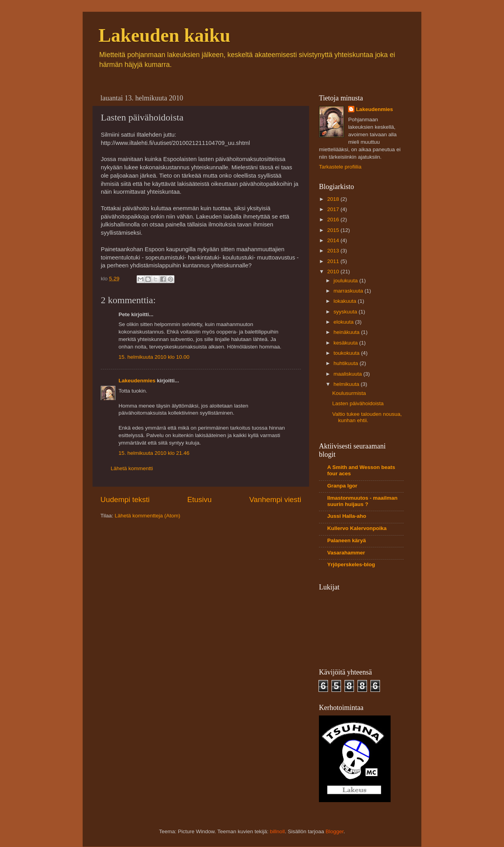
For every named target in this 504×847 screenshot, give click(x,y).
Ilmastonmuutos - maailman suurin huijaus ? (362, 501)
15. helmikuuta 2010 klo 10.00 (154, 357)
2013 (334, 251)
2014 (334, 240)
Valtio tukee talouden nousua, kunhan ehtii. (367, 417)
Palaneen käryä (346, 540)
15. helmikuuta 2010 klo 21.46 (154, 453)
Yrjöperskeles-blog (351, 564)
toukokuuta (347, 353)
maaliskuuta (348, 374)
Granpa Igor (342, 486)
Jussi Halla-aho (347, 516)
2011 (334, 261)
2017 (334, 209)
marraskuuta (349, 291)
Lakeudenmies (137, 381)
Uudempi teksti (125, 499)
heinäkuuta (347, 332)
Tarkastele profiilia (340, 167)
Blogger (335, 831)
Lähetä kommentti (132, 468)
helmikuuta (347, 384)
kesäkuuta (346, 343)
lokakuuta (346, 301)
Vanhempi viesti (275, 499)
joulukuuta (346, 281)
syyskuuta (346, 312)
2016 (334, 220)
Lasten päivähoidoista (358, 403)
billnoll (278, 831)
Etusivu (200, 499)
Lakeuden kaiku (164, 35)
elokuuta (344, 322)
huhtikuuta (346, 363)
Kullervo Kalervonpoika (357, 528)
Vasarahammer (346, 553)
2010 (334, 272)
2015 (334, 230)
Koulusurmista (349, 393)
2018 (334, 199)
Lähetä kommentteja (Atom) (147, 516)
